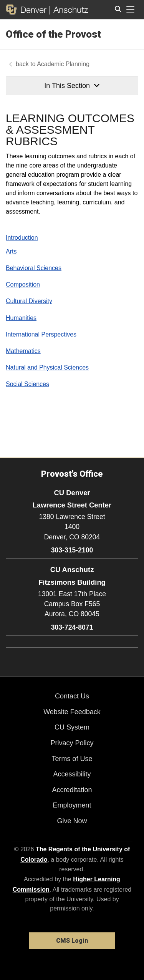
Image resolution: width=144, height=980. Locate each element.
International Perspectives (41, 334)
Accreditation (72, 790)
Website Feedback (72, 712)
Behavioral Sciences (34, 268)
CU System (72, 727)
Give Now (72, 821)
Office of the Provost (53, 34)
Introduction (22, 238)
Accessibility (72, 774)
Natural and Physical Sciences (47, 367)
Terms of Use (72, 759)
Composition (23, 284)
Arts (11, 251)
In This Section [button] (72, 86)
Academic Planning (63, 64)
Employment (72, 805)
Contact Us (72, 696)
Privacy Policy (72, 743)
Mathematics (23, 351)
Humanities (21, 318)
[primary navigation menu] (131, 10)
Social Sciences (27, 384)
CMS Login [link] (72, 941)
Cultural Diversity (29, 301)
